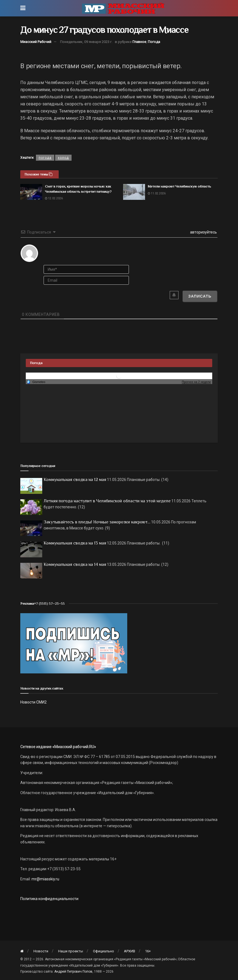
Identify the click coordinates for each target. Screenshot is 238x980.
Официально (104, 951)
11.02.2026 (157, 193)
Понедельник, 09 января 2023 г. (86, 42)
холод (63, 158)
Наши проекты (71, 951)
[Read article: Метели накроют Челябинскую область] (134, 192)
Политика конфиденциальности (49, 899)
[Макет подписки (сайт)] (74, 643)
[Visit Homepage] (123, 8)
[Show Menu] (23, 8)
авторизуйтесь (203, 232)
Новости (41, 951)
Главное (139, 42)
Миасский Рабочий (36, 42)
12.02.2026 (54, 198)
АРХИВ (130, 951)
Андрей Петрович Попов (73, 972)
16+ (148, 951)
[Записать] (200, 296)
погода (45, 158)
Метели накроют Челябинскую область (179, 186)
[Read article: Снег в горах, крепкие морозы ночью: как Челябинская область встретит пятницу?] (31, 192)
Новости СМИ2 (33, 702)
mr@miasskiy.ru (45, 879)
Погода (154, 42)
